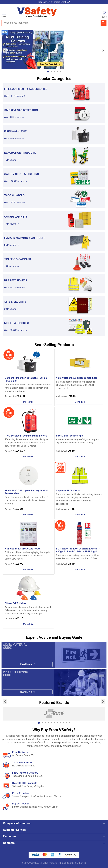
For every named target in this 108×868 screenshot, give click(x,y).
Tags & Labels (14, 195)
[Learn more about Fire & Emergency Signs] (80, 457)
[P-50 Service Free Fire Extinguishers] (28, 434)
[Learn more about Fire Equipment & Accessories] (30, 96)
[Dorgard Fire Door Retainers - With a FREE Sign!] (28, 378)
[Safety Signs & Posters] (54, 178)
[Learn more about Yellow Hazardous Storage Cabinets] (80, 402)
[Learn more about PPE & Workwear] (30, 288)
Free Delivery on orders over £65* (54, 2)
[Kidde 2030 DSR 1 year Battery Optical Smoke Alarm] (28, 490)
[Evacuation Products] (54, 156)
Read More (26, 664)
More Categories (17, 323)
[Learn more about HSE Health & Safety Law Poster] (28, 570)
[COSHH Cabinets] (54, 220)
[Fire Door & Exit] (54, 135)
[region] (80, 92)
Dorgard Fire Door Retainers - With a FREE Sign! (26, 379)
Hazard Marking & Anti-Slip (24, 238)
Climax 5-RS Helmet (16, 603)
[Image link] (54, 50)
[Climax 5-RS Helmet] (28, 602)
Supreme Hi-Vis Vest (68, 491)
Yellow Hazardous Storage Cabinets (77, 378)
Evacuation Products (20, 153)
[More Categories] (54, 327)
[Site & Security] (54, 305)
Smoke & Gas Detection (21, 110)
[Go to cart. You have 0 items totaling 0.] (104, 15)
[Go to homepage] (47, 12)
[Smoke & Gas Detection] (54, 114)
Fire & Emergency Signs (70, 436)
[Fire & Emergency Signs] (80, 434)
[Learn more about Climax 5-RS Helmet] (28, 624)
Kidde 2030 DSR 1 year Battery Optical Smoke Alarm (26, 492)
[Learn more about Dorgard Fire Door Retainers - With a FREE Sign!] (28, 402)
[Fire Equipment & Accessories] (54, 92)
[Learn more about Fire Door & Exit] (30, 139)
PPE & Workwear (16, 280)
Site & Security (15, 302)
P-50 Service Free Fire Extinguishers (26, 436)
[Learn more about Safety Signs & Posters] (30, 181)
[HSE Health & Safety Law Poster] (28, 547)
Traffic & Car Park (18, 259)
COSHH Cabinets (16, 217)
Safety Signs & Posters (22, 174)
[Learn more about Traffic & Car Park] (30, 267)
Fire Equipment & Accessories (26, 89)
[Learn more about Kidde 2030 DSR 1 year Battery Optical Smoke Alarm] (28, 515)
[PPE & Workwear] (54, 284)
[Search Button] (103, 23)
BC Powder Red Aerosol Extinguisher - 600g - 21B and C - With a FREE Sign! (78, 550)
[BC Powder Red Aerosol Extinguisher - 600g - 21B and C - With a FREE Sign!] (80, 547)
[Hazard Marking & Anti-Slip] (54, 241)
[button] (54, 824)
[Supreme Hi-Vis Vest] (80, 490)
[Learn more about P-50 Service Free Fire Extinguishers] (28, 457)
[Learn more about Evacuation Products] (30, 160)
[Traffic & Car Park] (54, 263)
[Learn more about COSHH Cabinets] (30, 224)
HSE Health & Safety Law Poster (23, 549)
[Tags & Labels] (54, 199)
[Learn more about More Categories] (30, 330)
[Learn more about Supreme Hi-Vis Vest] (80, 515)
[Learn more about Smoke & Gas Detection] (30, 118)
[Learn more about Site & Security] (30, 309)
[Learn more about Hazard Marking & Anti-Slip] (30, 245)
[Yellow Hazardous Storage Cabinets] (80, 378)
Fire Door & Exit (15, 131)
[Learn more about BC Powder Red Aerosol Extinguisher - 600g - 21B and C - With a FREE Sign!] (80, 570)
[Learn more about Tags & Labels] (30, 203)
